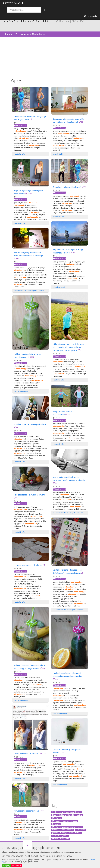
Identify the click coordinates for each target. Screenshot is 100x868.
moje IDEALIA (58, 154)
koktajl (55, 830)
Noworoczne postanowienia (26, 811)
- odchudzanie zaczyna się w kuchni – (30, 424)
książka (79, 815)
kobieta (78, 833)
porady (55, 833)
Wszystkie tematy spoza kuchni (65, 821)
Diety (54, 815)
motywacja (70, 812)
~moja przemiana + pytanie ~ (27, 754)
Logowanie (90, 16)
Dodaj (24, 125)
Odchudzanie (38, 34)
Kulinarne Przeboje (21, 391)
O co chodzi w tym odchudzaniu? (67, 187)
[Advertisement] (50, 57)
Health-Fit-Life (19, 154)
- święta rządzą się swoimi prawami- (30, 495)
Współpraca (57, 818)
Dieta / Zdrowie (67, 833)
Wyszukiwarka (22, 34)
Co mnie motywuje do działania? (28, 565)
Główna (9, 34)
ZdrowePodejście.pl (60, 836)
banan (79, 812)
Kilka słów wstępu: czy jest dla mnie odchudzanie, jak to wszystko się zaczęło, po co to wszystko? (69, 347)
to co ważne (80, 830)
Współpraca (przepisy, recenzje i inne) (67, 827)
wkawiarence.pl (59, 287)
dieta (63, 830)
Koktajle (63, 815)
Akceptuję (6, 866)
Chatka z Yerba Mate (61, 839)
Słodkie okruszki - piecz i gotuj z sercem (29, 291)
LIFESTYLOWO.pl (13, 3)
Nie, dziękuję (16, 866)
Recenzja (56, 824)
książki (71, 815)
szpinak (70, 830)
